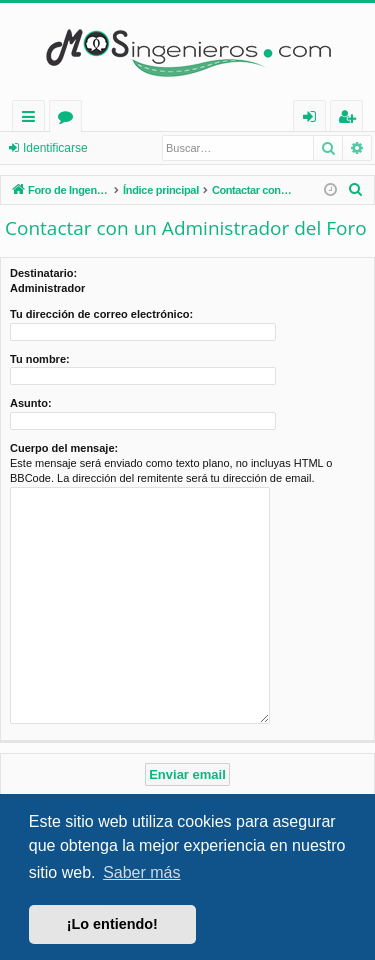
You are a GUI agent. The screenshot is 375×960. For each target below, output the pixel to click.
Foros (69, 119)
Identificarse (55, 148)
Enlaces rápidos (32, 119)
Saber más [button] (141, 872)
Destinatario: (43, 273)
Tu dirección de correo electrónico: (101, 314)
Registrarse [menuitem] (351, 119)
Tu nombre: (40, 359)
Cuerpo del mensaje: (64, 448)
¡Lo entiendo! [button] (112, 924)
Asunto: (31, 403)
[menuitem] (356, 190)
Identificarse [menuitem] (314, 119)
